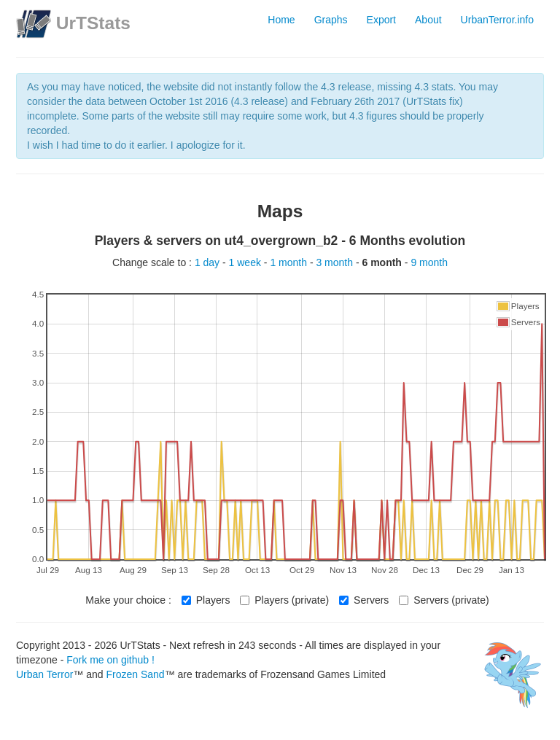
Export (381, 20)
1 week (246, 262)
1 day (209, 262)
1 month (289, 262)
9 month (429, 262)
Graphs (331, 20)
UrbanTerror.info (497, 20)
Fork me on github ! (110, 660)
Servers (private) (444, 600)
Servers (364, 600)
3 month (335, 262)
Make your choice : (128, 600)
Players (206, 600)
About (428, 20)
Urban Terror (44, 674)
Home (281, 20)
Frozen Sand (135, 674)
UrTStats (93, 23)
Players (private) (284, 600)
